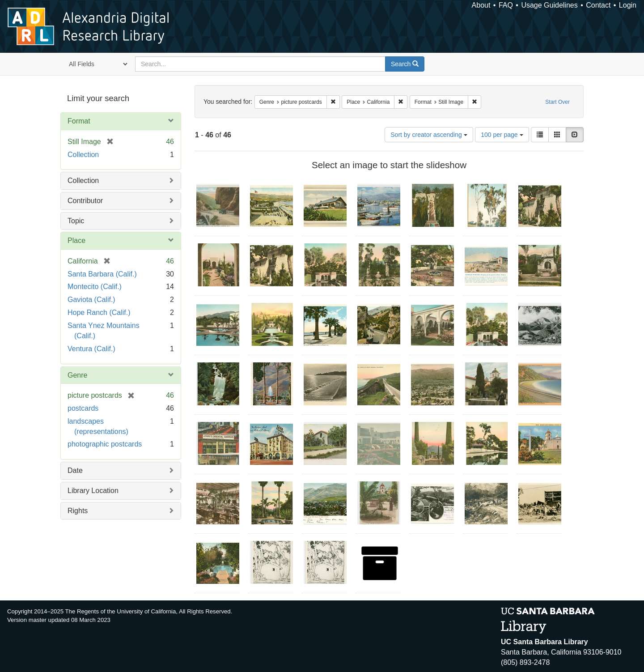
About (481, 5)
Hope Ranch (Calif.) (99, 313)
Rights (78, 511)
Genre (77, 375)
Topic (76, 221)
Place (76, 240)
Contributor (85, 201)
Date (75, 470)
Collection (83, 155)
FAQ (506, 5)
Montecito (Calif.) (95, 287)
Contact (598, 5)
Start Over (557, 102)
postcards (83, 408)
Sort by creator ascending (429, 135)
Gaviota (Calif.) (91, 300)
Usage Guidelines (549, 5)
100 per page (502, 135)
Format (79, 121)
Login (628, 5)
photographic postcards (105, 444)
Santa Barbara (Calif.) (102, 274)
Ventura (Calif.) (91, 349)
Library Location (93, 491)
